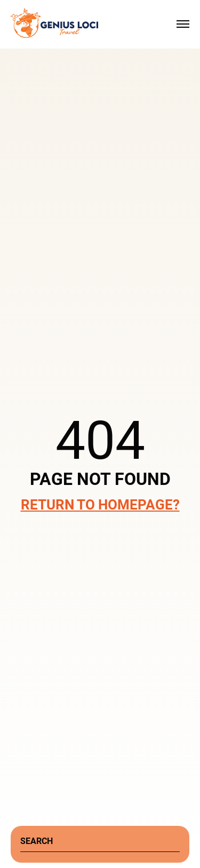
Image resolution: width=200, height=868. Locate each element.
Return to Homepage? (100, 505)
